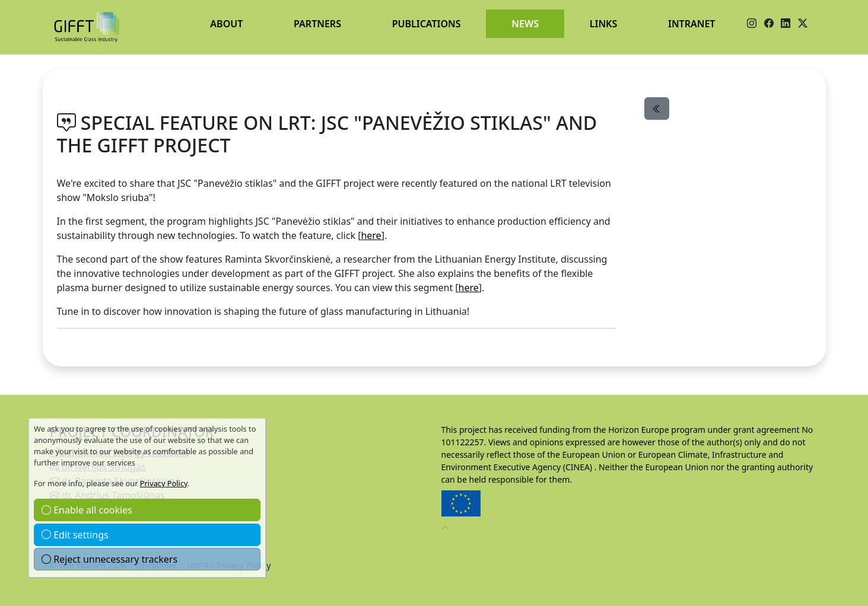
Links (604, 24)
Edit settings (75, 535)
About (226, 24)
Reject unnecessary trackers (109, 559)
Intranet (691, 24)
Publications (427, 24)
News (525, 24)
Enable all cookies (87, 510)
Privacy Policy (164, 483)
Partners (317, 24)
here (371, 235)
